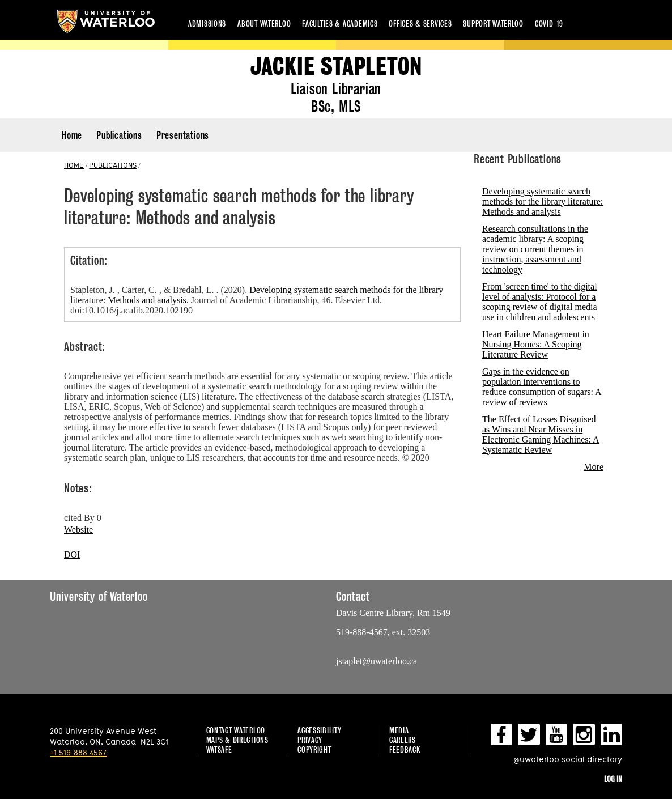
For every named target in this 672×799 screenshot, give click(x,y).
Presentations (183, 135)
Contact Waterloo (236, 730)
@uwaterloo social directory (568, 759)
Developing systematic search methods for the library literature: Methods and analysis (543, 201)
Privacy (310, 740)
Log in (613, 779)
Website (78, 530)
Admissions (207, 24)
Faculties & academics (340, 24)
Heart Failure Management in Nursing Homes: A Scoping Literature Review (536, 344)
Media (399, 730)
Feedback (405, 749)
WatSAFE (219, 749)
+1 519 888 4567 (78, 752)
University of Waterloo (106, 21)
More (594, 467)
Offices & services (420, 24)
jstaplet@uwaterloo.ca (377, 661)
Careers (403, 740)
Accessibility (319, 730)
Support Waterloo (493, 24)
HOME (74, 165)
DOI (72, 554)
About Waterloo (264, 24)
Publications (119, 135)
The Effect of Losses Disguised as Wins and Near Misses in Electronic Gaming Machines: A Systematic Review (541, 434)
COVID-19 (549, 24)
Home (72, 135)
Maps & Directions (237, 740)
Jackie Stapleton (336, 67)
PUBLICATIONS (113, 165)
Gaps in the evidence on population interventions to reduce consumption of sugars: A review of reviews (542, 387)
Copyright (314, 749)
